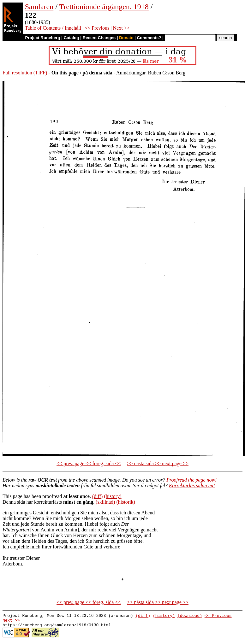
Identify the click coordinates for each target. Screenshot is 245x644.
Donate (126, 38)
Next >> (121, 28)
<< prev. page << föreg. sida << (89, 463)
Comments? (149, 38)
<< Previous (97, 28)
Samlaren (39, 7)
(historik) (126, 502)
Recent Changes (99, 38)
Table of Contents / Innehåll (53, 28)
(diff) (97, 496)
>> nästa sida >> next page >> (158, 463)
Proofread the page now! (191, 480)
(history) (113, 496)
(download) (190, 616)
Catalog (72, 38)
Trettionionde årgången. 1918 (104, 7)
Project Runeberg (42, 38)
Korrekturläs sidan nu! (192, 486)
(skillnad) (105, 502)
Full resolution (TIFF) (25, 73)
